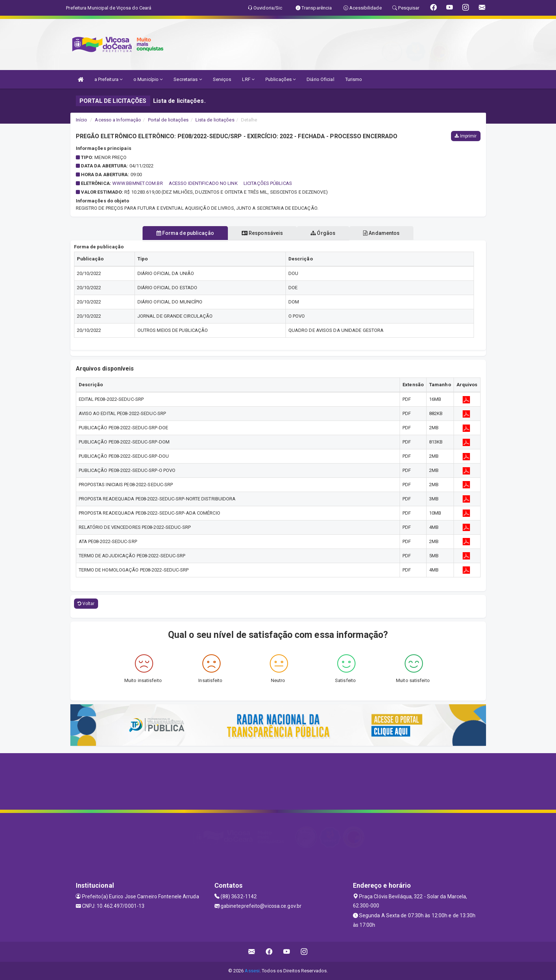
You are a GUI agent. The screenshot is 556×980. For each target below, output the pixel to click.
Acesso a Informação (118, 120)
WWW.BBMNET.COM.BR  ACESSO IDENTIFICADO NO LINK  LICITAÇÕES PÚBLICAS (202, 183)
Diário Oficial (320, 79)
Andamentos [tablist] (386, 233)
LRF (248, 79)
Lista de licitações (215, 120)
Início (82, 120)
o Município (148, 79)
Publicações (281, 79)
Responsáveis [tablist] (261, 233)
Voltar (86, 604)
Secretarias (188, 79)
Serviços (222, 79)
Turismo (354, 79)
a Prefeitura (108, 79)
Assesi (252, 971)
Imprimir (466, 136)
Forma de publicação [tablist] (181, 233)
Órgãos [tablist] (324, 233)
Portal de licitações (168, 120)
